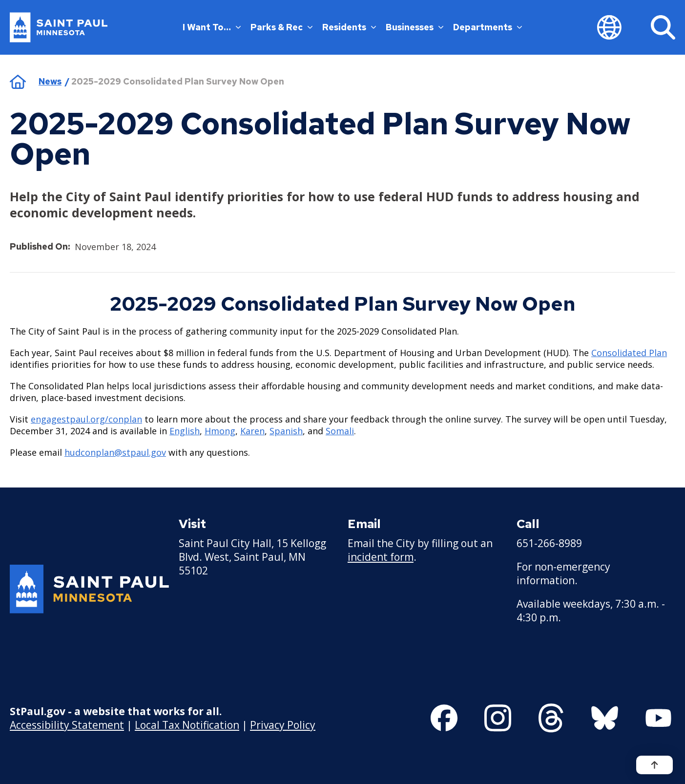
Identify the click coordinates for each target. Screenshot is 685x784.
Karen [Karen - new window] (252, 431)
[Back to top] (654, 765)
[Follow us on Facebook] (444, 718)
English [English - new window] (185, 431)
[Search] (663, 27)
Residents (349, 27)
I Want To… (212, 27)
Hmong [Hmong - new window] (220, 431)
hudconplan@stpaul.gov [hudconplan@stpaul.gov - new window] (115, 452)
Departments (488, 27)
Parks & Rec (281, 27)
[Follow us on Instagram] (498, 718)
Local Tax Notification (187, 724)
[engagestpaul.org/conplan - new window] (86, 419)
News (50, 81)
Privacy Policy (283, 724)
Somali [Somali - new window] (340, 431)
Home (18, 82)
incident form (381, 557)
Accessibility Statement (67, 724)
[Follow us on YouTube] (658, 718)
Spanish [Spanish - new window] (286, 431)
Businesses (415, 27)
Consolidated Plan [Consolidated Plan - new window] (629, 353)
